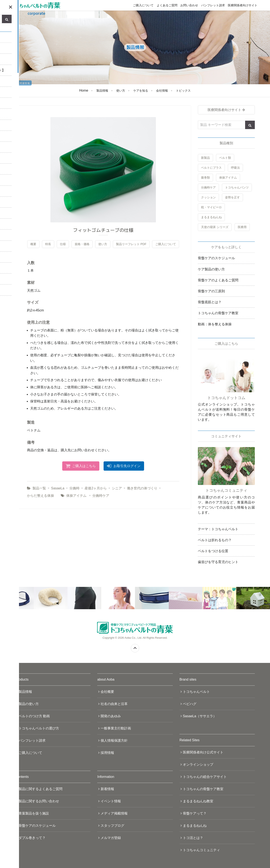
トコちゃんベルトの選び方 (39, 728)
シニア (117, 488)
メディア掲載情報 (114, 813)
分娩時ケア (101, 496)
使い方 (121, 91)
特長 (48, 244)
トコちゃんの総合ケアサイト (205, 777)
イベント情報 (111, 801)
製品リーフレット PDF (131, 244)
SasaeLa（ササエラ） (200, 716)
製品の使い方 (29, 704)
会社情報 (162, 91)
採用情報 (107, 753)
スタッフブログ (112, 826)
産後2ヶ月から (96, 488)
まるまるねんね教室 (198, 801)
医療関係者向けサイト (243, 5)
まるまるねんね (211, 217)
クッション (208, 197)
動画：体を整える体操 (215, 324)
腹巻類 (205, 178)
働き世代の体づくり (142, 488)
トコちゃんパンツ (237, 187)
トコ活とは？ (193, 838)
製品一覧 (39, 488)
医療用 (242, 227)
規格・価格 (82, 244)
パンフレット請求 (213, 5)
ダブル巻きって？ (32, 838)
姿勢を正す (232, 197)
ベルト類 (225, 158)
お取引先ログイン (127, 466)
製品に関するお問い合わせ (39, 801)
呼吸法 (235, 168)
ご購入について (143, 5)
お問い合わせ (189, 5)
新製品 (205, 158)
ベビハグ (190, 704)
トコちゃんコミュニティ (201, 850)
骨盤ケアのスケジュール (216, 258)
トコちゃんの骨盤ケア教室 (218, 313)
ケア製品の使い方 (211, 269)
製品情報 (102, 91)
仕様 (63, 244)
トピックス (183, 91)
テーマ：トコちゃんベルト (218, 529)
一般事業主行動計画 (116, 728)
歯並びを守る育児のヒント (218, 562)
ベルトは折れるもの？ (215, 540)
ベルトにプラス (211, 168)
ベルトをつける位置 (213, 551)
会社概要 (107, 692)
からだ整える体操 (40, 496)
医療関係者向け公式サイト (203, 752)
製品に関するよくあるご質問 (40, 789)
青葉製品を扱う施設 (34, 813)
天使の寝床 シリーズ (215, 227)
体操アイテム (76, 496)
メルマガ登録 (111, 838)
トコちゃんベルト (196, 692)
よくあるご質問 (167, 5)
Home (84, 90)
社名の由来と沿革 (114, 704)
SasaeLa (58, 488)
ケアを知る (141, 91)
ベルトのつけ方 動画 (34, 716)
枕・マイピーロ (211, 207)
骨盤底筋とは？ (210, 302)
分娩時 (74, 488)
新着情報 (107, 789)
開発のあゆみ (111, 716)
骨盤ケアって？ (195, 813)
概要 (33, 244)
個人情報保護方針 (114, 740)
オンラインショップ (198, 765)
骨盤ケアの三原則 (211, 291)
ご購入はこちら (84, 466)
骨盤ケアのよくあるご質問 (218, 280)
